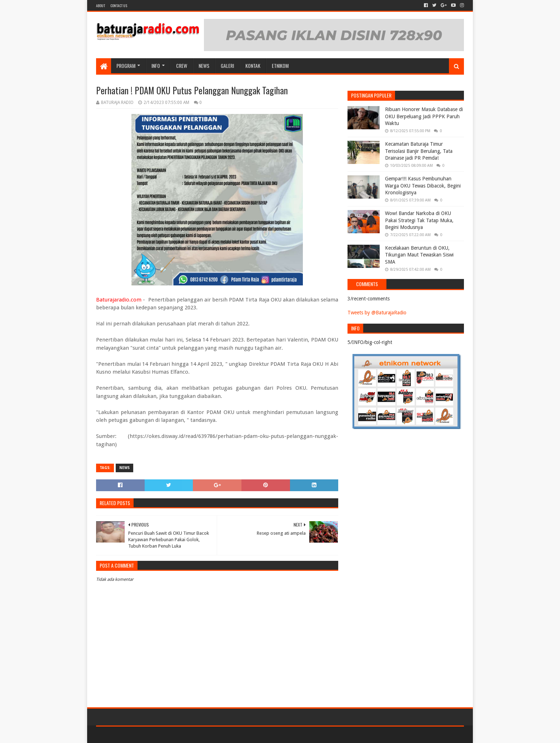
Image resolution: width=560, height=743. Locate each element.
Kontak (253, 66)
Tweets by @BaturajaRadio (377, 313)
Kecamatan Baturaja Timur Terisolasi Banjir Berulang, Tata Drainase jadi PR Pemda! (419, 151)
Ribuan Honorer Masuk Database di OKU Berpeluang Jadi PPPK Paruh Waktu (424, 116)
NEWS (204, 66)
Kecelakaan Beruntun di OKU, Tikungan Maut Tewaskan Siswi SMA (419, 255)
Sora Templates (136, 735)
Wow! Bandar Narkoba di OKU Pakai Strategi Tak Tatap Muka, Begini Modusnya (419, 220)
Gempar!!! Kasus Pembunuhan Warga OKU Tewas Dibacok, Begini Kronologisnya (423, 186)
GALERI (227, 66)
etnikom (280, 66)
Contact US (119, 6)
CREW (182, 66)
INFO (156, 66)
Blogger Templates (177, 735)
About (101, 6)
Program (126, 66)
